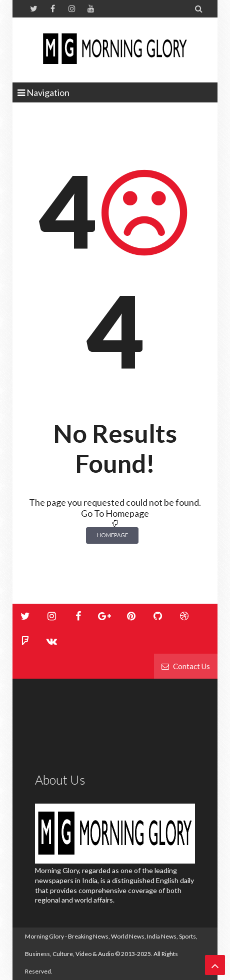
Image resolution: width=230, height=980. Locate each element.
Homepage (112, 535)
